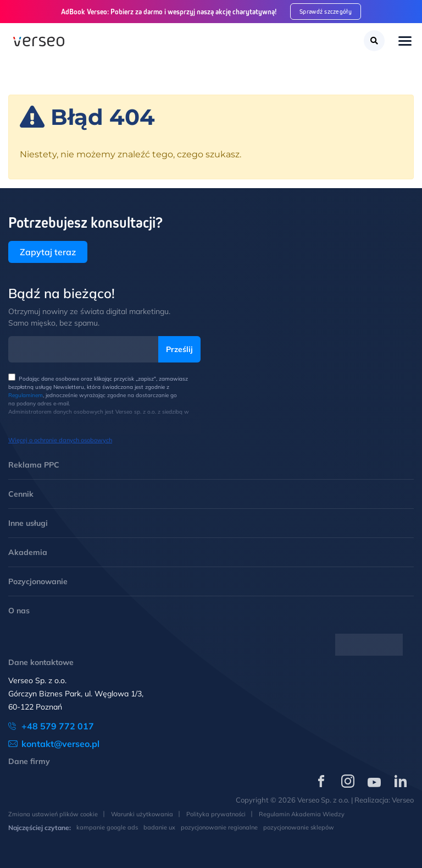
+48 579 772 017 (58, 726)
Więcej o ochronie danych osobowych (60, 440)
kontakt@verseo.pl (60, 744)
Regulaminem (26, 395)
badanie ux (159, 827)
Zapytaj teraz (48, 252)
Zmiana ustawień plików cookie (53, 814)
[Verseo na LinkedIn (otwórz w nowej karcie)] (401, 781)
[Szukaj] (374, 41)
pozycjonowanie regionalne (219, 827)
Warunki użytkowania (142, 814)
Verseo (403, 800)
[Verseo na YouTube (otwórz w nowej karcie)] (374, 781)
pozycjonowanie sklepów (299, 827)
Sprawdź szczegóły (326, 11)
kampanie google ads (107, 827)
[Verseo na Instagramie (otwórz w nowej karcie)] (348, 781)
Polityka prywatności (216, 814)
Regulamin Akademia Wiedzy (302, 814)
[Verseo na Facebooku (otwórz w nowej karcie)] (321, 781)
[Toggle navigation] (405, 42)
